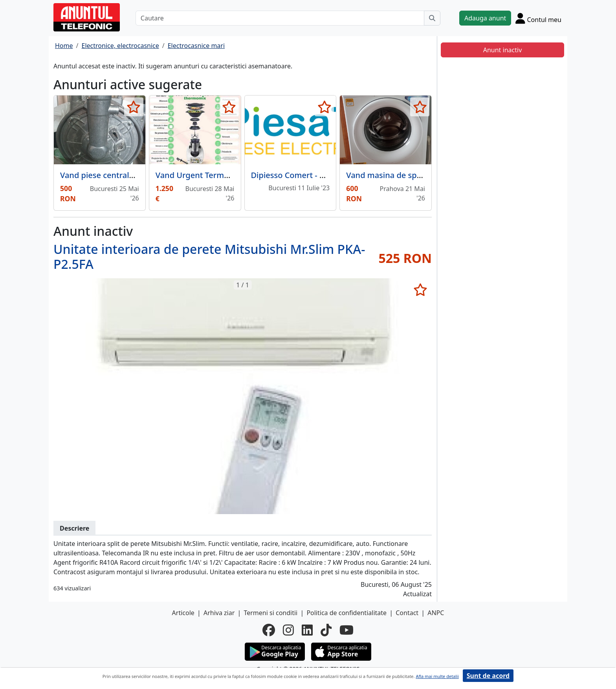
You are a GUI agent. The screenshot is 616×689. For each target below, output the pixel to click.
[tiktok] (326, 630)
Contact (407, 613)
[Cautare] (280, 18)
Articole (183, 613)
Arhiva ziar (219, 613)
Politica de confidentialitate (346, 613)
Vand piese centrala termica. (113, 175)
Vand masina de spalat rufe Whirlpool (416, 175)
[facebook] (269, 630)
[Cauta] (432, 18)
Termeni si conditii (270, 613)
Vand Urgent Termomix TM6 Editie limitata (235, 175)
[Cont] (538, 18)
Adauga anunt (485, 18)
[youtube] (346, 630)
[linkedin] (307, 630)
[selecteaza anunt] (134, 107)
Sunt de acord (488, 676)
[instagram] (288, 630)
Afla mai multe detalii (437, 676)
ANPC (436, 613)
